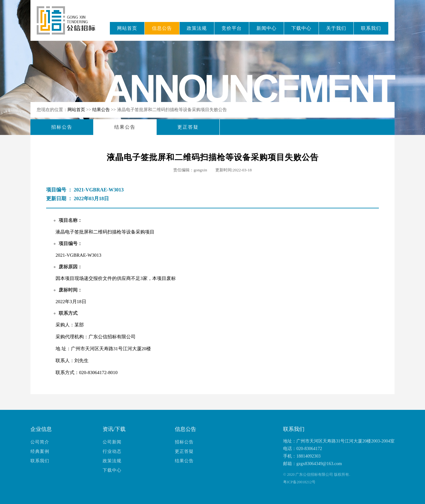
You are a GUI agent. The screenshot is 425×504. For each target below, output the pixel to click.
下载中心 (301, 28)
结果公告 (102, 110)
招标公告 (62, 127)
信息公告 (162, 28)
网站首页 (127, 28)
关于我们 (336, 28)
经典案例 (40, 451)
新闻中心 (266, 28)
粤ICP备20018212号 (299, 482)
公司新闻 (112, 442)
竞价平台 (232, 28)
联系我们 (371, 28)
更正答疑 (188, 127)
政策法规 (197, 28)
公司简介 (40, 442)
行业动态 (112, 451)
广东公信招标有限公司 (69, 25)
